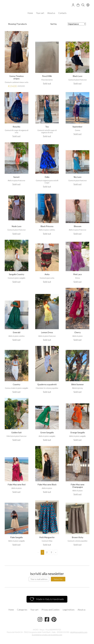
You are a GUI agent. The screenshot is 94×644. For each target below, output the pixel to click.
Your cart (40, 13)
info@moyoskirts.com (79, 632)
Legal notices (69, 610)
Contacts (62, 13)
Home (30, 13)
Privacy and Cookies (51, 610)
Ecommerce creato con (47, 635)
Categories (22, 610)
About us (51, 13)
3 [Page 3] (51, 552)
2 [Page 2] (47, 552)
